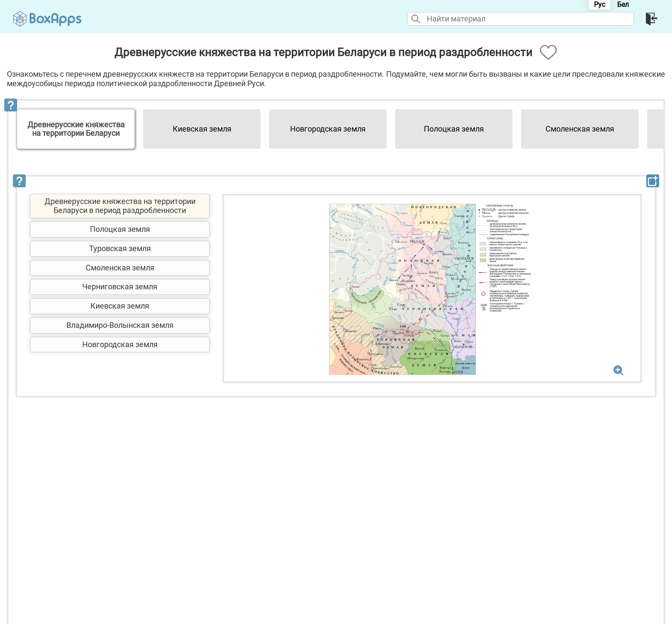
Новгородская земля (328, 129)
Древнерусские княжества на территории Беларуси (76, 129)
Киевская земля (202, 129)
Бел (623, 4)
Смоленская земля (580, 129)
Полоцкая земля (454, 129)
